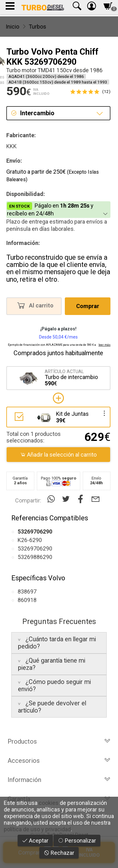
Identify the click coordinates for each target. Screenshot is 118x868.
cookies (49, 803)
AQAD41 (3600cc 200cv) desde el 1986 (46, 76)
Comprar (88, 306)
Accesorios (59, 761)
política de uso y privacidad (37, 829)
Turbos (37, 27)
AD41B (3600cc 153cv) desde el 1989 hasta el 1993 (58, 82)
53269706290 (35, 548)
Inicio (12, 27)
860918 (27, 600)
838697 (27, 591)
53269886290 (35, 557)
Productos (59, 741)
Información (59, 780)
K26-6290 (30, 540)
